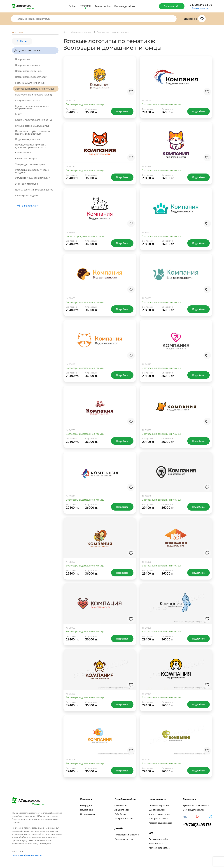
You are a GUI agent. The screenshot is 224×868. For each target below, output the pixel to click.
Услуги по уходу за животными (33, 178)
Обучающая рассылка (194, 810)
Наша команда (87, 814)
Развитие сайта (156, 843)
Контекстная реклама (159, 814)
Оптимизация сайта (158, 839)
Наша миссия (87, 810)
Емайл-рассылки (157, 810)
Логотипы (85, 6)
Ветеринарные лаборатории (31, 77)
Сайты (72, 6)
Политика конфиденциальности (27, 855)
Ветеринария (23, 59)
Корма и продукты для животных (34, 120)
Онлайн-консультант (159, 805)
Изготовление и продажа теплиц (33, 95)
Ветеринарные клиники (29, 71)
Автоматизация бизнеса (160, 823)
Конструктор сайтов (158, 818)
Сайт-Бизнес (120, 814)
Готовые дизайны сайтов (127, 835)
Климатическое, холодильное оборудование (32, 107)
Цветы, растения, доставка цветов (34, 190)
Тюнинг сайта (103, 6)
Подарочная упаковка (27, 139)
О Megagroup (87, 805)
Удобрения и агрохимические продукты (32, 171)
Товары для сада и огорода (30, 164)
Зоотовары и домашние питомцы (34, 89)
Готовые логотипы (124, 839)
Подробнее (122, 111)
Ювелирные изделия (27, 195)
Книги (19, 114)
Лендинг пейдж (122, 810)
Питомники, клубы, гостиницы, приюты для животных (33, 132)
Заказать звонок (200, 8)
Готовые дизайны (125, 6)
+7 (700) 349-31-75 (200, 5)
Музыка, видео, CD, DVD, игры (32, 126)
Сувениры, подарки (26, 158)
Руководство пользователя (196, 805)
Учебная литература (26, 184)
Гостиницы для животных (30, 83)
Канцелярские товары (27, 100)
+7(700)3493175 (197, 825)
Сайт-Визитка (121, 805)
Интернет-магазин (124, 818)
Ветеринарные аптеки (28, 65)
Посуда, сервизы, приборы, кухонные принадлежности (31, 146)
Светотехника (23, 152)
